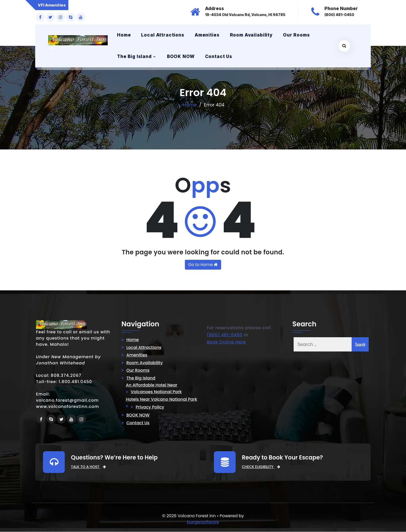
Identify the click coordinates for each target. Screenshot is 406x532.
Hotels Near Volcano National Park (161, 400)
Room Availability (251, 35)
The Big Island (134, 56)
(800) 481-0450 (225, 335)
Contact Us (219, 56)
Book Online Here (226, 342)
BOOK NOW (181, 56)
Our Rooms (296, 35)
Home (124, 35)
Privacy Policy (150, 407)
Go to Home (203, 265)
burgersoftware (203, 522)
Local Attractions (163, 35)
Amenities (207, 35)
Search (360, 344)
